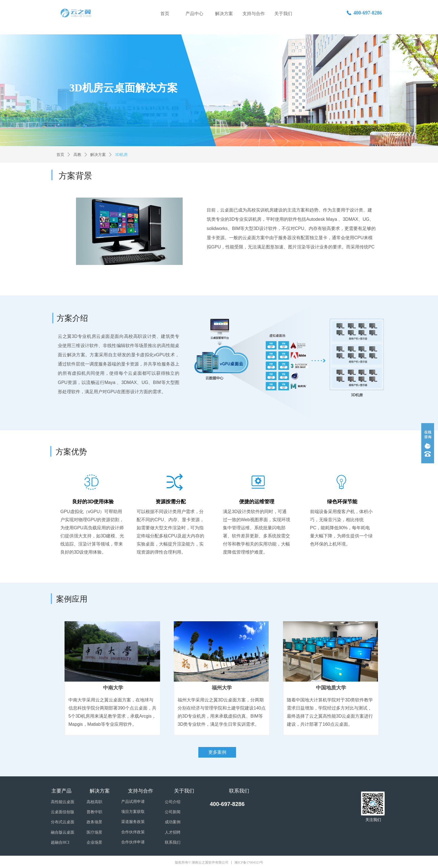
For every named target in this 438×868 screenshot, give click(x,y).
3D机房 (121, 155)
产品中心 (194, 14)
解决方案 (224, 14)
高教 (77, 155)
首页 (165, 14)
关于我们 (283, 14)
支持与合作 (254, 14)
